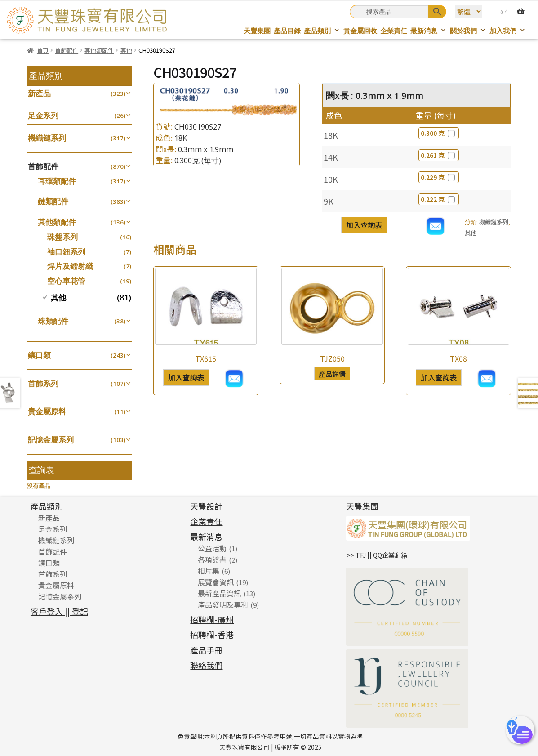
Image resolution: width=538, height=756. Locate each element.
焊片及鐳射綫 (70, 266)
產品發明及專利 (223, 604)
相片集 (209, 571)
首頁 (43, 50)
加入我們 (508, 31)
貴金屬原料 (47, 411)
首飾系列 (43, 383)
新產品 (39, 93)
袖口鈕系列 (66, 252)
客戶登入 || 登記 (59, 611)
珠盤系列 (62, 237)
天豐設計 (206, 506)
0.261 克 (439, 155)
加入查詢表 (364, 225)
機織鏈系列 (494, 222)
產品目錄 (287, 31)
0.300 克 (439, 133)
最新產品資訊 (219, 593)
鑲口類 (39, 355)
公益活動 (212, 548)
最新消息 (429, 31)
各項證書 (212, 559)
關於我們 (468, 31)
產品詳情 (332, 374)
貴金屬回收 (360, 31)
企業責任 (394, 31)
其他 (126, 50)
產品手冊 (206, 650)
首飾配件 (67, 50)
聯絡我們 (206, 665)
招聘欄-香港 (212, 635)
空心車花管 (66, 281)
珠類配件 (53, 321)
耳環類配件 (57, 181)
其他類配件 (99, 50)
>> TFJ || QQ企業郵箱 (377, 555)
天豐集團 (257, 31)
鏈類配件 (53, 201)
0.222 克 (439, 199)
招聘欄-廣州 (212, 619)
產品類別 (322, 31)
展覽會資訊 (216, 582)
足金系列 (43, 115)
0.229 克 (439, 177)
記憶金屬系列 (51, 440)
